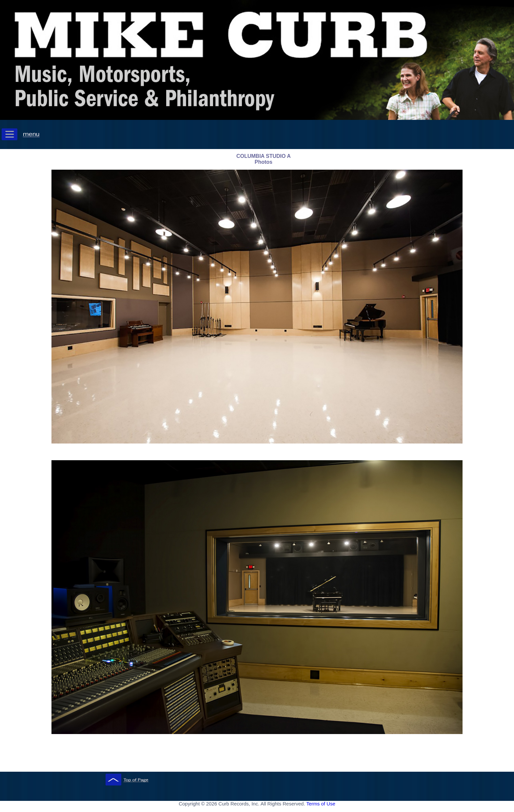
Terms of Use (321, 804)
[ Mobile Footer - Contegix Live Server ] (257, 810)
